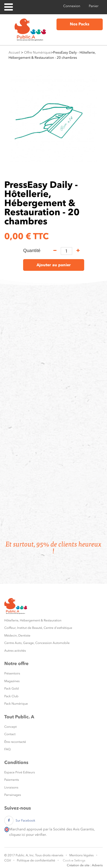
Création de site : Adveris (85, 865)
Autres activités (15, 651)
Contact (10, 734)
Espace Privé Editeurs (20, 772)
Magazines (12, 681)
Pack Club (11, 696)
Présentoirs (12, 673)
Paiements (12, 780)
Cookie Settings (74, 860)
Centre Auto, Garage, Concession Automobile (37, 643)
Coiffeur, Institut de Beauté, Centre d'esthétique (38, 628)
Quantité (32, 251)
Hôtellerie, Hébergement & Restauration (33, 620)
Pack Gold (12, 689)
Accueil (14, 52)
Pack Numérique (16, 704)
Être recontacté (15, 742)
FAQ (7, 749)
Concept (10, 727)
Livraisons (11, 787)
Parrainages (13, 795)
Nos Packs (80, 24)
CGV (8, 860)
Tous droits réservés (49, 855)
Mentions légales (81, 855)
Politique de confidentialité (36, 860)
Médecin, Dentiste (17, 636)
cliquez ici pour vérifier (27, 835)
